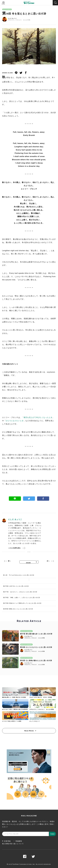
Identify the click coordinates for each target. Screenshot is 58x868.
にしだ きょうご (12, 18)
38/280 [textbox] (28, 563)
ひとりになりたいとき (15, 421)
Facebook (43, 499)
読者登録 (6, 841)
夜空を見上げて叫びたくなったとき (38, 417)
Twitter (29, 499)
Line (15, 499)
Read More (29, 731)
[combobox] (29, 562)
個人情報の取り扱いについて (13, 844)
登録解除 (18, 841)
